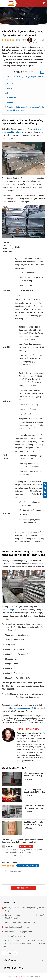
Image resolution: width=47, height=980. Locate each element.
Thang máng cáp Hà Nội (33, 722)
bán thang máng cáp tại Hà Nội (25, 720)
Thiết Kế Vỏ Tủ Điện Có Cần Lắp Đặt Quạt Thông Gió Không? (34, 807)
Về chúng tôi (10, 960)
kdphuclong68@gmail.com (20, 927)
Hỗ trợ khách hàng (13, 968)
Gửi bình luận (24, 888)
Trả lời (8, 856)
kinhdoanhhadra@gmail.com (21, 932)
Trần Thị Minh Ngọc (28, 729)
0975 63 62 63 (17, 923)
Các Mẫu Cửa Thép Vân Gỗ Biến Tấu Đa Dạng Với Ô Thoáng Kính (33, 823)
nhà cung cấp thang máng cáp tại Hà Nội (22, 716)
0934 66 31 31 (29, 923)
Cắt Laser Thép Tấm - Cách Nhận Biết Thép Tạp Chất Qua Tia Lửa (35, 791)
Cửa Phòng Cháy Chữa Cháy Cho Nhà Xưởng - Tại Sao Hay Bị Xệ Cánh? (34, 775)
